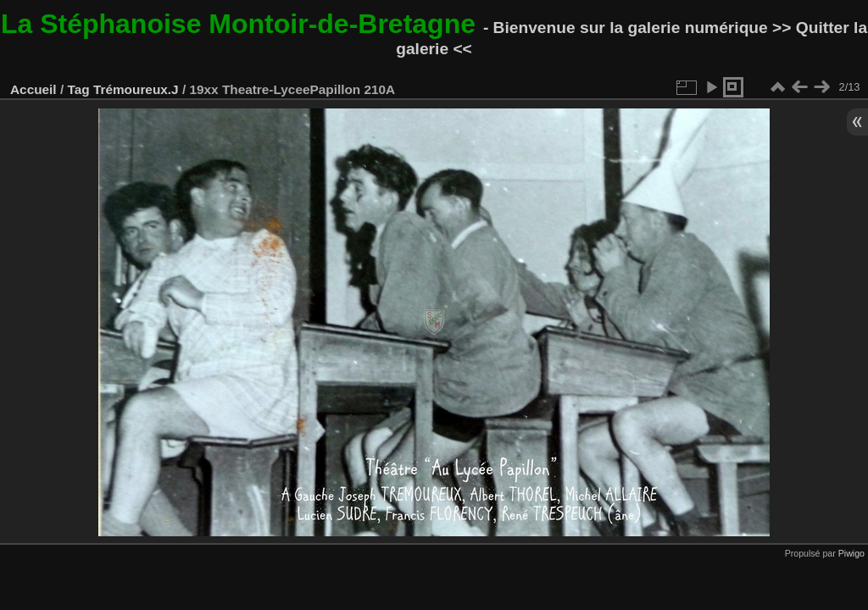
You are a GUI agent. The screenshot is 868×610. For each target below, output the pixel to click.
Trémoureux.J (136, 89)
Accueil (33, 89)
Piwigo (851, 553)
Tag (78, 89)
